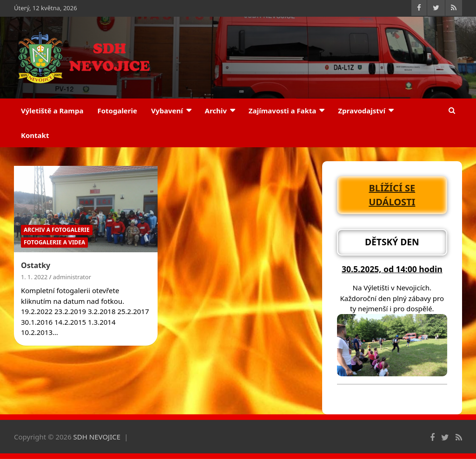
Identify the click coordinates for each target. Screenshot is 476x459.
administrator (72, 277)
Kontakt (35, 135)
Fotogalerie (117, 111)
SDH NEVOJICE (97, 437)
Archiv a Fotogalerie (57, 230)
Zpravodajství (362, 111)
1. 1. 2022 (34, 277)
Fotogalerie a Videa (54, 242)
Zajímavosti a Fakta (283, 111)
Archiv (216, 111)
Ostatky (36, 265)
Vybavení (167, 111)
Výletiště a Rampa (52, 111)
